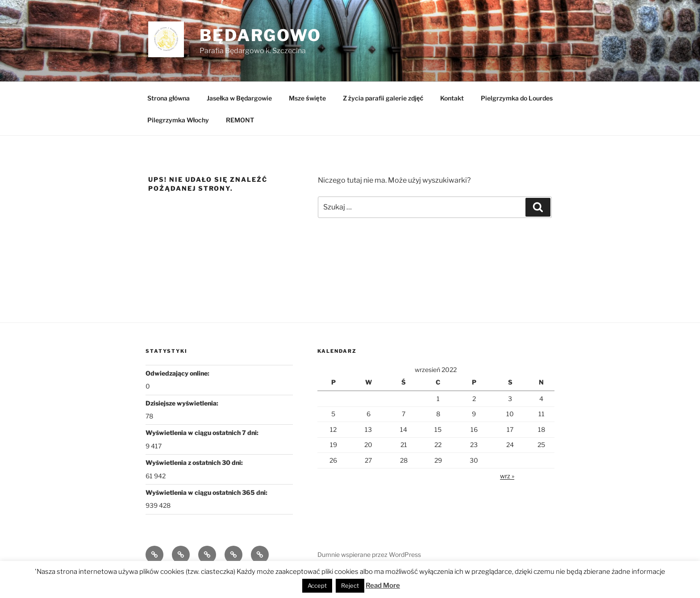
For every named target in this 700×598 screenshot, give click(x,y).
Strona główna (169, 98)
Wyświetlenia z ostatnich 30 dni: (195, 462)
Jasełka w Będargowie (239, 98)
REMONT (240, 120)
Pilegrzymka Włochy (178, 120)
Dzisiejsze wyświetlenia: (183, 403)
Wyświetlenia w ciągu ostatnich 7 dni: (203, 433)
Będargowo (260, 35)
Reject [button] (350, 585)
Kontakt (452, 98)
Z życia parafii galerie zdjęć (383, 98)
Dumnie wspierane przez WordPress (369, 554)
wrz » (507, 476)
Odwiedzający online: (178, 373)
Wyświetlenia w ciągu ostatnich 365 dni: (207, 492)
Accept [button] (317, 585)
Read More (383, 585)
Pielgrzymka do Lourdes (517, 98)
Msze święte (307, 98)
